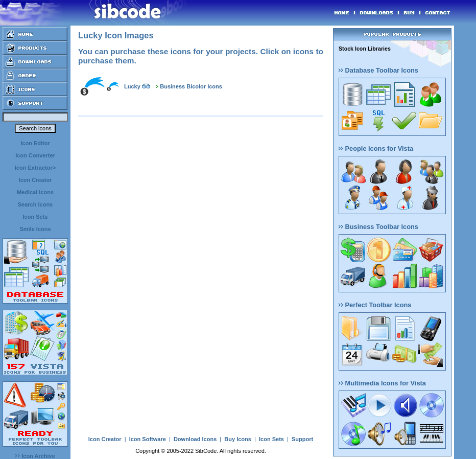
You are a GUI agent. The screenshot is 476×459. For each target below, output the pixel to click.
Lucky (132, 86)
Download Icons (195, 439)
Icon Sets (35, 217)
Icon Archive (35, 456)
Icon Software (148, 439)
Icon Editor (35, 143)
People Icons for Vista (376, 148)
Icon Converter (35, 155)
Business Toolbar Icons (378, 227)
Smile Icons (35, 229)
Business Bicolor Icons (191, 86)
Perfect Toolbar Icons (375, 305)
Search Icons (35, 204)
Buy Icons (238, 439)
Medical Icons (35, 192)
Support (302, 439)
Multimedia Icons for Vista (382, 383)
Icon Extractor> (35, 168)
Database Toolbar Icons (378, 70)
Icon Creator (35, 180)
